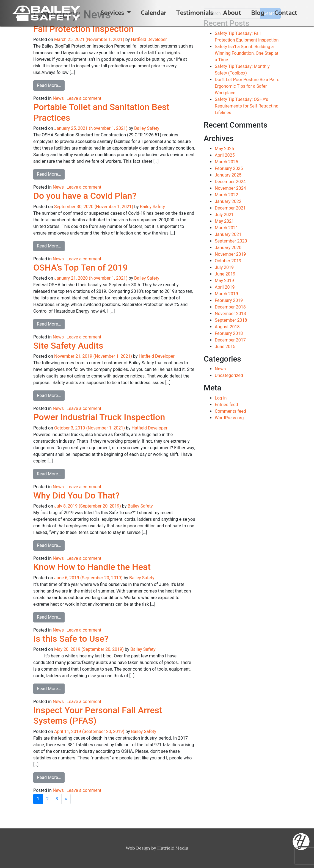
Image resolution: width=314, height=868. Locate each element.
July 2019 (224, 267)
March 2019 (226, 294)
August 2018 (227, 327)
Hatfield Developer (149, 39)
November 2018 (230, 314)
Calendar (154, 13)
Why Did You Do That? (76, 495)
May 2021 (224, 221)
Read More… (51, 85)
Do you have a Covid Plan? (85, 196)
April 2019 (225, 287)
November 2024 (230, 188)
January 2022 (228, 201)
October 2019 (228, 261)
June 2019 (225, 274)
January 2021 (228, 234)
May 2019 (224, 281)
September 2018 (231, 320)
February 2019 (229, 300)
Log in (221, 398)
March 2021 (226, 228)
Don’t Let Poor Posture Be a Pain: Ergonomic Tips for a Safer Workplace (247, 86)
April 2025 (225, 155)
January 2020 (228, 248)
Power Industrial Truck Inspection (99, 417)
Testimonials (195, 13)
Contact (286, 13)
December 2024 (230, 182)
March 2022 (226, 195)
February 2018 (229, 333)
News (58, 98)
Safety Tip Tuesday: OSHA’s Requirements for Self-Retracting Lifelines (246, 106)
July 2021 (224, 215)
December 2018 (230, 307)
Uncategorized (229, 375)
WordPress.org (229, 418)
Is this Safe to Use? (71, 639)
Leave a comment (84, 98)
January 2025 (228, 175)
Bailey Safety (147, 128)
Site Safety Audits (68, 346)
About (232, 13)
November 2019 (230, 254)
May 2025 (224, 149)
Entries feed (226, 405)
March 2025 (226, 162)
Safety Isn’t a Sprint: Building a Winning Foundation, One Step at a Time (246, 53)
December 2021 (230, 208)
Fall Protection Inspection (83, 29)
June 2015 (225, 347)
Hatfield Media (173, 848)
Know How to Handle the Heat (92, 567)
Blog (258, 13)
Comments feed (230, 411)
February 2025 (229, 168)
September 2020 (231, 241)
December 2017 (230, 340)
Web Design (138, 848)
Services (113, 13)
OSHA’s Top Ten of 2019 (81, 268)
